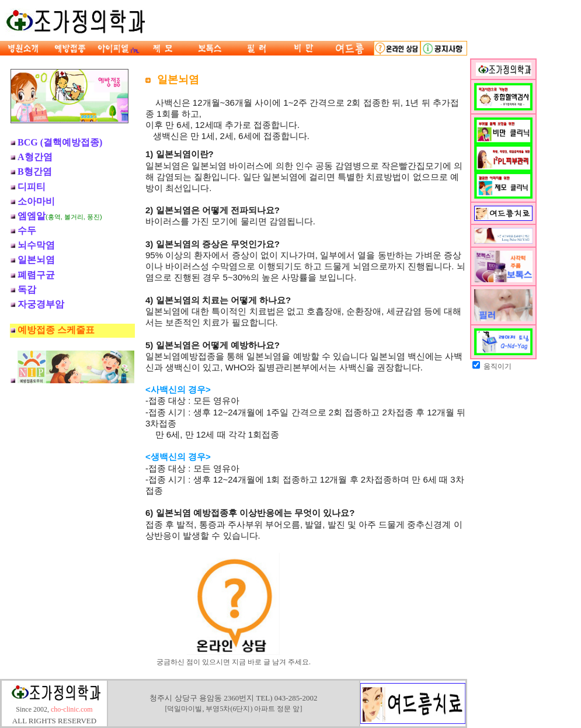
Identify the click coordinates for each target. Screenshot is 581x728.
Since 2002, (54, 711)
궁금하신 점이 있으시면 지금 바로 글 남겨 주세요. (234, 658)
